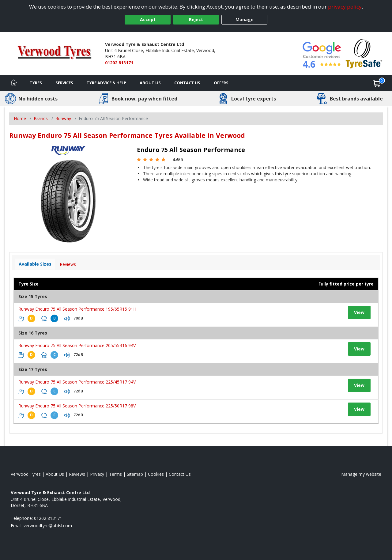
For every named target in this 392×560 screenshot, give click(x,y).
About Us (150, 83)
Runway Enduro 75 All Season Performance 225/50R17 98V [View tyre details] (77, 406)
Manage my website (361, 474)
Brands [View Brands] (41, 118)
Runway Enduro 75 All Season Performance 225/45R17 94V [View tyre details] (77, 382)
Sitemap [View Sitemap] (135, 474)
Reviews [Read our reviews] (77, 474)
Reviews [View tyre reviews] (68, 264)
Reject (196, 19)
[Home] (14, 83)
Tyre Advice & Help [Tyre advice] (106, 83)
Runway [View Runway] (63, 118)
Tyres (36, 83)
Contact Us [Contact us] (187, 83)
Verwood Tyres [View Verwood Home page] (26, 474)
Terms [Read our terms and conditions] (115, 474)
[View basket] (377, 83)
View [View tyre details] (359, 312)
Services (64, 83)
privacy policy (345, 7)
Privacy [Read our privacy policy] (97, 474)
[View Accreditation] (364, 53)
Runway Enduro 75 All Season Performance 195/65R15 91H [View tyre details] (77, 309)
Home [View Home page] (20, 118)
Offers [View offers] (221, 83)
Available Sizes (35, 264)
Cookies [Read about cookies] (156, 474)
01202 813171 (119, 63)
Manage (245, 19)
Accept (148, 19)
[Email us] (48, 526)
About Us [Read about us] (55, 474)
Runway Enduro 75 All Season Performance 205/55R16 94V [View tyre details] (77, 345)
